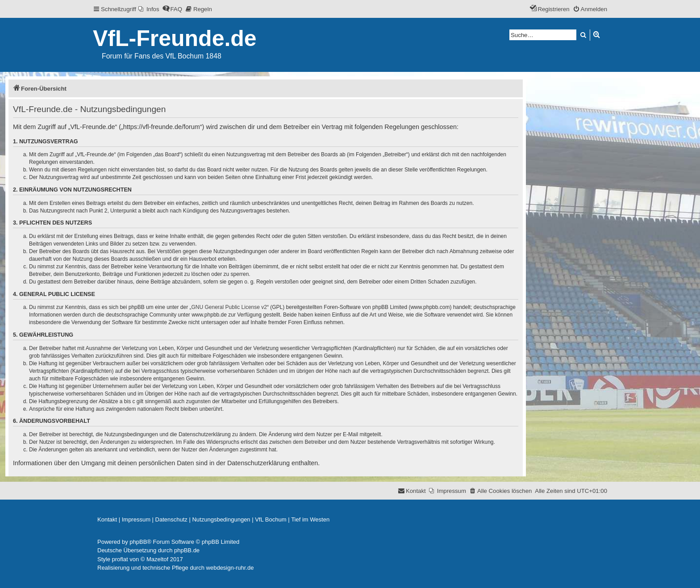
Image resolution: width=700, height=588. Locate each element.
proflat (120, 559)
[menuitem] (149, 9)
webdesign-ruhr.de (230, 568)
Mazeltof (157, 559)
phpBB (138, 542)
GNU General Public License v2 (229, 307)
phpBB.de (187, 550)
